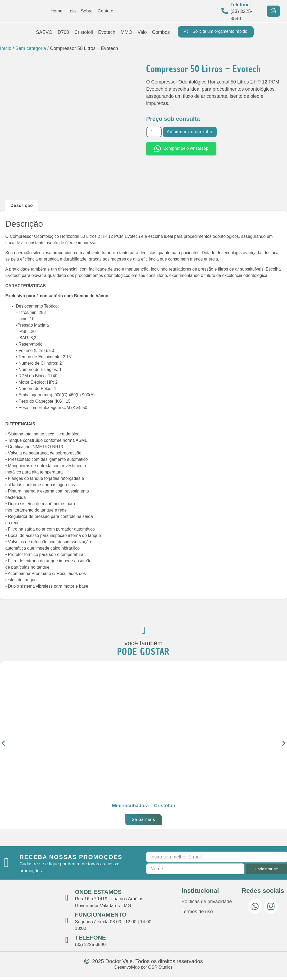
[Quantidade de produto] (154, 132)
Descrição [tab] (22, 205)
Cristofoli (84, 32)
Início (6, 48)
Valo (142, 32)
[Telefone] (225, 11)
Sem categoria (31, 48)
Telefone (240, 5)
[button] (3, 746)
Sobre (87, 11)
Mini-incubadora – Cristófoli (143, 809)
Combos (161, 32)
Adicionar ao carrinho (190, 132)
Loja (71, 11)
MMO (126, 32)
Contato (107, 11)
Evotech (107, 32)
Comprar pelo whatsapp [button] (181, 149)
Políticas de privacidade (207, 904)
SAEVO (44, 32)
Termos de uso (197, 914)
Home (55, 11)
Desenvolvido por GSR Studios (143, 970)
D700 (63, 32)
